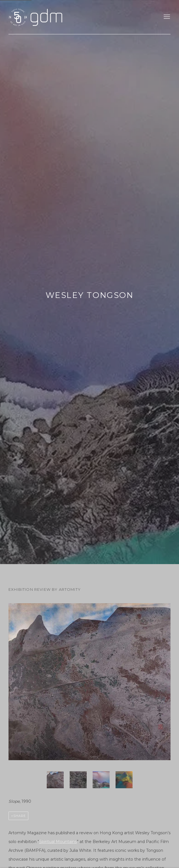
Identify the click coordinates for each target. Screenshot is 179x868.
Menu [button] (166, 17)
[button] (55, 780)
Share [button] (20, 816)
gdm (48, 17)
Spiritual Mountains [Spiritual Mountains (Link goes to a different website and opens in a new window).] (58, 842)
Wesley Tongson (89, 295)
